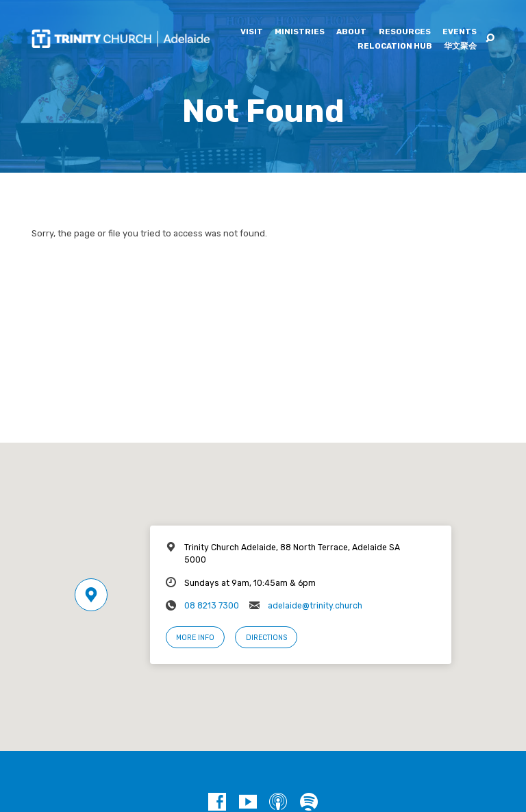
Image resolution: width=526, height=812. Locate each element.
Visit (252, 32)
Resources (405, 32)
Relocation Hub (395, 47)
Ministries (300, 32)
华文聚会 (460, 47)
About (351, 32)
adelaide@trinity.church (315, 606)
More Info (195, 638)
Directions (266, 638)
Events (460, 32)
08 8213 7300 (212, 606)
